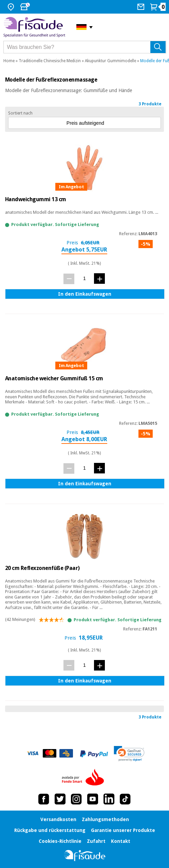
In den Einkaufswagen (85, 294)
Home (9, 61)
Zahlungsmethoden (105, 819)
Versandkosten (58, 819)
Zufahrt (96, 841)
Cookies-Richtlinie (60, 841)
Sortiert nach (20, 113)
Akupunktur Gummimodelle (110, 61)
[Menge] (84, 279)
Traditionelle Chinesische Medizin (50, 61)
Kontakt (121, 841)
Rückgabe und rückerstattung (50, 830)
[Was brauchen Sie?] (85, 47)
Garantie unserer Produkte (123, 830)
